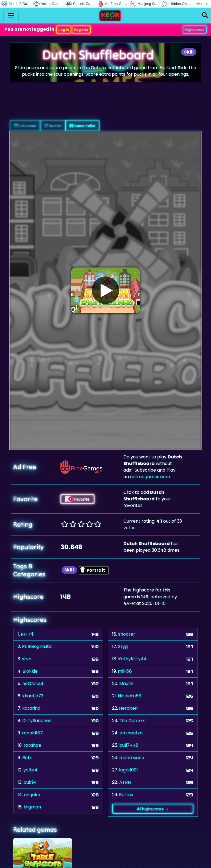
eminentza (131, 733)
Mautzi (126, 684)
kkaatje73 (33, 696)
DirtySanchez (37, 721)
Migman (32, 807)
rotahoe (32, 745)
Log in (64, 30)
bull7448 (129, 745)
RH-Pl (27, 634)
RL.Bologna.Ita (37, 646)
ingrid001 (129, 770)
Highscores (195, 30)
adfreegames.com (150, 477)
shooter (127, 634)
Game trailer (82, 126)
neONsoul (33, 684)
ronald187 (32, 733)
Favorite (77, 499)
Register (81, 30)
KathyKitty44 (132, 659)
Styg (123, 646)
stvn (27, 659)
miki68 (125, 671)
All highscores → (153, 809)
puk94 (30, 782)
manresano (132, 758)
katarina (31, 708)
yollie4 (30, 770)
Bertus (126, 795)
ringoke (32, 795)
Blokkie (30, 671)
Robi (27, 758)
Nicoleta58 (130, 696)
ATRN (125, 782)
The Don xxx (132, 721)
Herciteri (128, 708)
